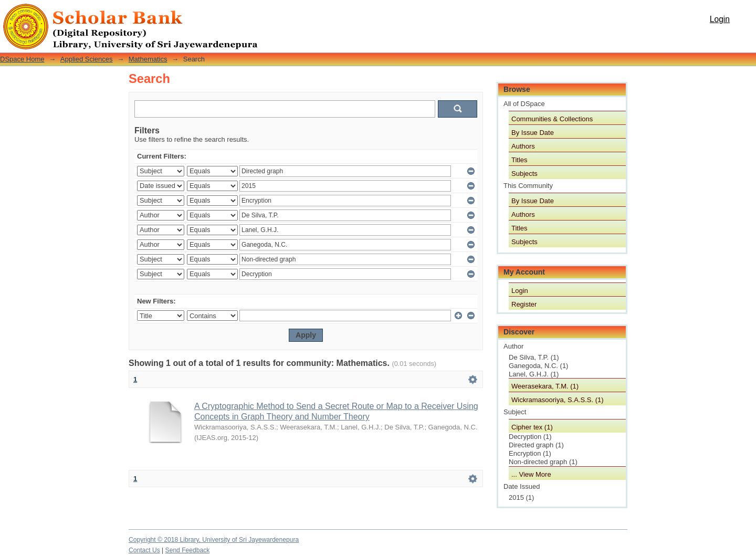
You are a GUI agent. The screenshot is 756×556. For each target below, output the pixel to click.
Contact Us (144, 550)
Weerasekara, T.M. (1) (545, 386)
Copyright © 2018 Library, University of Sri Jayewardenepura (214, 540)
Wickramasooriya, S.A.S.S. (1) (558, 400)
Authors (523, 146)
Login (720, 19)
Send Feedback (188, 550)
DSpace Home (22, 59)
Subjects (524, 174)
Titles (519, 160)
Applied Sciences (87, 59)
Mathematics (148, 59)
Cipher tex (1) (532, 427)
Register (524, 304)
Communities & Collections (552, 119)
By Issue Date (533, 133)
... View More (531, 474)
